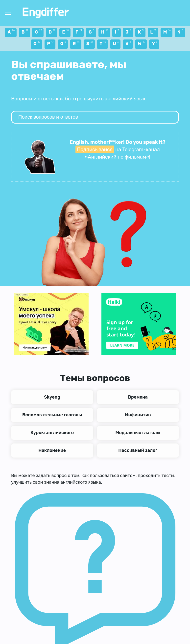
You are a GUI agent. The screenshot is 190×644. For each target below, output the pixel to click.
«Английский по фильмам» (117, 157)
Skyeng (52, 397)
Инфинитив (138, 415)
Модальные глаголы (138, 433)
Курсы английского (52, 433)
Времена (138, 397)
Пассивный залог (138, 450)
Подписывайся (95, 149)
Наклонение (52, 450)
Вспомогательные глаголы (52, 415)
